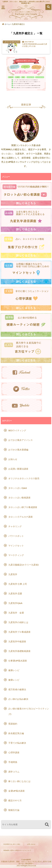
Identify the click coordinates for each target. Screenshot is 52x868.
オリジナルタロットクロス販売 (24, 478)
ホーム (6, 24)
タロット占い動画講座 (19, 498)
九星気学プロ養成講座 (19, 632)
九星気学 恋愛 (15, 593)
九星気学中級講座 (17, 641)
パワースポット (16, 536)
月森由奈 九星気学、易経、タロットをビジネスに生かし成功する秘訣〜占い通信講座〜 (26, 863)
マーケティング (16, 555)
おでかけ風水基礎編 (18, 450)
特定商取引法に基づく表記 (12, 844)
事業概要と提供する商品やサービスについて (17, 850)
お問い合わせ (31, 844)
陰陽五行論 (14, 810)
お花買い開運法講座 (18, 469)
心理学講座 (14, 752)
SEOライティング (17, 430)
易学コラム (14, 772)
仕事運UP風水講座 (18, 661)
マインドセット (16, 545)
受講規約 (13, 724)
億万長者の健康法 (17, 689)
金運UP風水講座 (17, 791)
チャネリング (15, 526)
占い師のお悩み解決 (18, 699)
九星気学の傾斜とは (18, 622)
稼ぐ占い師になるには (19, 781)
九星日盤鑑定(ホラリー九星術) (23, 565)
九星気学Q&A (15, 603)
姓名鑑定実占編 (16, 733)
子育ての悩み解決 (17, 743)
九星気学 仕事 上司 (18, 584)
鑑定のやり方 (15, 800)
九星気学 (13, 574)
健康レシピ (14, 670)
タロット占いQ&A (18, 488)
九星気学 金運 (16, 613)
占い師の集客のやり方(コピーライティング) (29, 711)
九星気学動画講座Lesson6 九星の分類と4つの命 (35, 45)
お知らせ (13, 459)
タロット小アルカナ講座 (21, 517)
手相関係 (13, 762)
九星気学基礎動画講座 (19, 651)
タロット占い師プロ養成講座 (23, 507)
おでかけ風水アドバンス (21, 440)
